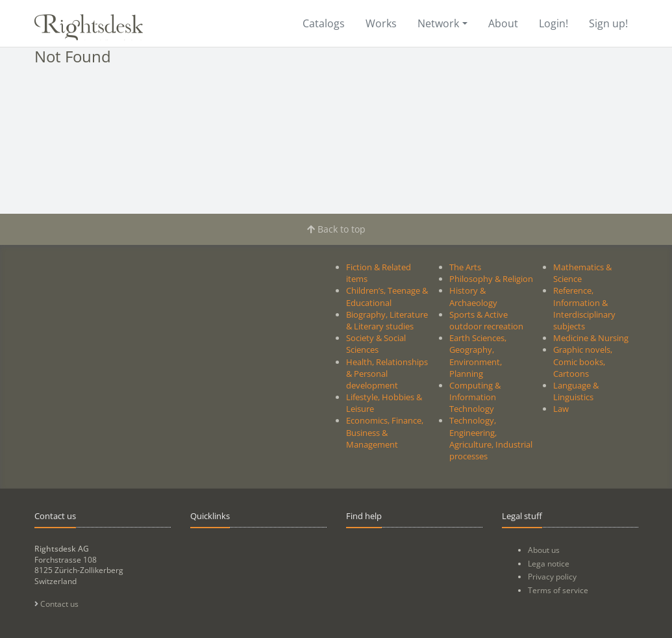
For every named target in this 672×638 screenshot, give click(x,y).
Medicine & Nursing (591, 338)
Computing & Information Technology (475, 397)
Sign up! (608, 23)
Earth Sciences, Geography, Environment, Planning (478, 356)
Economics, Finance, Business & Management (385, 432)
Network (438, 23)
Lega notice (549, 564)
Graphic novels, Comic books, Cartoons (583, 361)
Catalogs (324, 23)
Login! (554, 23)
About (503, 23)
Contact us (56, 604)
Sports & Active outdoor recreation (486, 320)
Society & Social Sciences (376, 344)
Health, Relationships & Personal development (387, 374)
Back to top (336, 229)
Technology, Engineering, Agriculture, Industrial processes (491, 438)
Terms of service (558, 590)
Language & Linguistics (576, 391)
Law (561, 409)
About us (544, 550)
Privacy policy (552, 577)
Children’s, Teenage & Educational (387, 296)
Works (381, 23)
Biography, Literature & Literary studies (387, 320)
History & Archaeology (473, 296)
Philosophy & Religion (491, 279)
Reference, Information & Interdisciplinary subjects (584, 308)
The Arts (465, 267)
